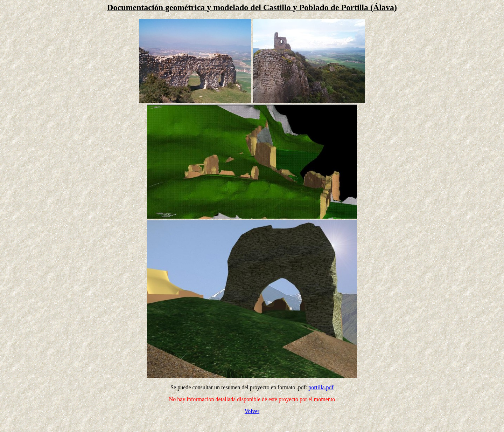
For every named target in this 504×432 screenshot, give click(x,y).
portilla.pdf (321, 387)
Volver (252, 411)
